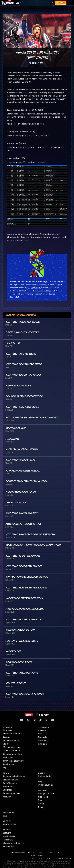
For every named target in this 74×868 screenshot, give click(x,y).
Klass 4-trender (8, 764)
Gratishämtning (8, 787)
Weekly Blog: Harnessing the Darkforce (25, 694)
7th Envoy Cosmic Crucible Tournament (25, 609)
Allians (41, 734)
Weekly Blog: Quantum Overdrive (21, 513)
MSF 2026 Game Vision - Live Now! (21, 449)
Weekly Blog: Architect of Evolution (23, 375)
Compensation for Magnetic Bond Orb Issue (27, 577)
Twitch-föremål (8, 840)
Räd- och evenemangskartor (13, 754)
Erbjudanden (7, 790)
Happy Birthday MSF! (16, 428)
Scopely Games (37, 856)
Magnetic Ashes (13, 652)
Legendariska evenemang (12, 751)
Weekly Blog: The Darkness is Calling (24, 364)
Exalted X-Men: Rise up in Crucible (22, 333)
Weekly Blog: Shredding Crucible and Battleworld (30, 535)
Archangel (42, 807)
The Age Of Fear (13, 343)
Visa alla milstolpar (10, 824)
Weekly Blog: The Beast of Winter (22, 673)
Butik (6, 773)
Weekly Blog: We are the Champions (23, 556)
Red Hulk (41, 804)
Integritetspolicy (35, 853)
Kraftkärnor (7, 797)
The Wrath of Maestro (16, 503)
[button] (71, 3)
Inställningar (43, 744)
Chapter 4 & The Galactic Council (22, 641)
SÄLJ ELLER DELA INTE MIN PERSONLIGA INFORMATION (52, 858)
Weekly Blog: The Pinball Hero (20, 460)
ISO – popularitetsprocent (12, 747)
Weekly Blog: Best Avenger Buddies (22, 407)
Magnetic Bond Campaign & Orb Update (24, 598)
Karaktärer (7, 737)
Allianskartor (43, 737)
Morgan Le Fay (43, 797)
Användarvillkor (18, 853)
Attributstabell (8, 758)
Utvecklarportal (44, 741)
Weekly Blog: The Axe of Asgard (21, 354)
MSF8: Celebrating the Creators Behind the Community (32, 418)
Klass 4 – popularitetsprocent (13, 761)
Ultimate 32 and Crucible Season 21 (23, 471)
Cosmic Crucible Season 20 (19, 662)
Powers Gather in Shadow (18, 386)
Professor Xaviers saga (46, 785)
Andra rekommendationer (12, 793)
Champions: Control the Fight (20, 630)
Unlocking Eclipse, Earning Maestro (23, 524)
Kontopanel (42, 730)
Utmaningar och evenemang (13, 734)
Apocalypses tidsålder (46, 794)
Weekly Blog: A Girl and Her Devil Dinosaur (26, 588)
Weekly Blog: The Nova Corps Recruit (23, 566)
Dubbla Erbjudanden (10, 783)
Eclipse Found (12, 439)
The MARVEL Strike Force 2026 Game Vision (26, 481)
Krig (4, 768)
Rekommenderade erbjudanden (14, 776)
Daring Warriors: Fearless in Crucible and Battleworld (33, 545)
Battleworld (7, 833)
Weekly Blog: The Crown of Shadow (23, 322)
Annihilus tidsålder (45, 776)
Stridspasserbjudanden (11, 780)
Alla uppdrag (7, 730)
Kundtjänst (49, 853)
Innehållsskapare (9, 836)
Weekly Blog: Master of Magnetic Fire (24, 620)
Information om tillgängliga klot (14, 843)
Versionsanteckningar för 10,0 (21, 492)
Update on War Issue (15, 683)
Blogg (5, 816)
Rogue (40, 800)
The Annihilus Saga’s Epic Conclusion (24, 396)
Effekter (6, 744)
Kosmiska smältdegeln (11, 741)
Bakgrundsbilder (9, 847)
